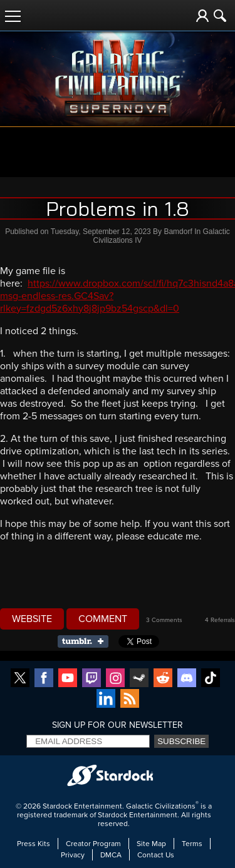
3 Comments (164, 620)
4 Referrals (220, 620)
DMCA (111, 855)
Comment (103, 619)
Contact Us (156, 855)
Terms (192, 844)
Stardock (57, 806)
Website (32, 619)
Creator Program (93, 844)
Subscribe (181, 741)
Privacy (73, 855)
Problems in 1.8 (118, 208)
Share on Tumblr (87, 641)
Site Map (151, 844)
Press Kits (34, 844)
